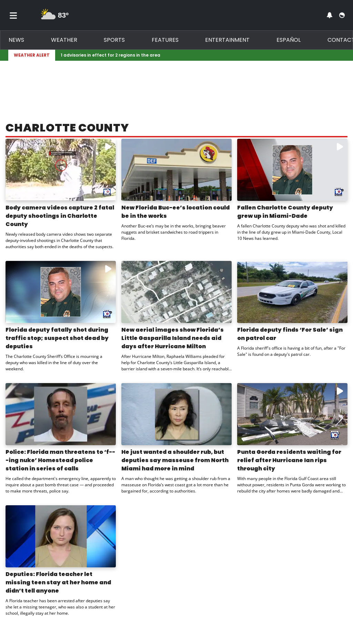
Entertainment (227, 40)
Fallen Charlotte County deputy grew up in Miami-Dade (285, 212)
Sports (114, 40)
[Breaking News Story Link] (199, 55)
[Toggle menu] (13, 15)
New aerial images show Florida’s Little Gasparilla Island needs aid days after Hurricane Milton (173, 338)
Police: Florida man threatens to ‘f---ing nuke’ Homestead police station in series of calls (60, 460)
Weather (64, 40)
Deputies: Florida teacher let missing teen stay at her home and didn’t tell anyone (58, 582)
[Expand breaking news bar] (343, 55)
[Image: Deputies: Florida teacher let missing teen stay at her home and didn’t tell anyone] (61, 536)
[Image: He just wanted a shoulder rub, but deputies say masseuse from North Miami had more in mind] (176, 414)
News (16, 40)
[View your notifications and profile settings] (330, 15)
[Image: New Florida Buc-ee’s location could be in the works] (176, 170)
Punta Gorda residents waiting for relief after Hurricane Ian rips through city (289, 460)
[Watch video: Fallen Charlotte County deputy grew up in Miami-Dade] (292, 170)
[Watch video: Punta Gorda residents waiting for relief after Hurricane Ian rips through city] (292, 414)
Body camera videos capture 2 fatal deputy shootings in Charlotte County (60, 216)
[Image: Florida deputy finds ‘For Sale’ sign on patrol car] (292, 292)
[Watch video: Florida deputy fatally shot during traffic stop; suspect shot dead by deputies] (61, 292)
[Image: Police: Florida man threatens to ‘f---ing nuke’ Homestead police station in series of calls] (61, 414)
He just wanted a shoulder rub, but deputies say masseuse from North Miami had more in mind (175, 460)
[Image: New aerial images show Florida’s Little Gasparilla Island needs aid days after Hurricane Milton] (176, 292)
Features (165, 40)
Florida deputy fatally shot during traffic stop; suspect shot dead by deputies (57, 338)
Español (289, 40)
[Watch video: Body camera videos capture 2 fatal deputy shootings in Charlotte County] (61, 170)
